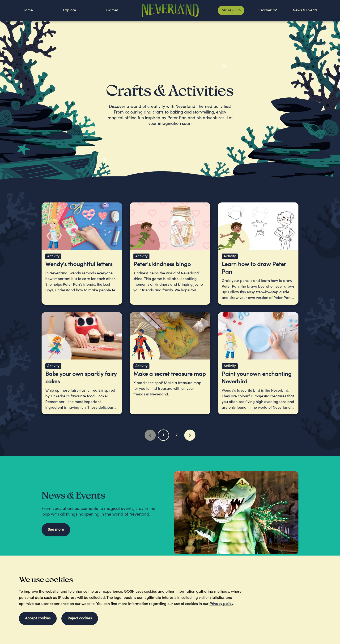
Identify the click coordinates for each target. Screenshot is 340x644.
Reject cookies (80, 618)
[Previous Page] (150, 435)
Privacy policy (221, 604)
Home (28, 10)
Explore (70, 10)
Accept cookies (38, 618)
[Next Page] (190, 435)
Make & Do (231, 10)
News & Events (305, 10)
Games (112, 10)
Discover (264, 10)
